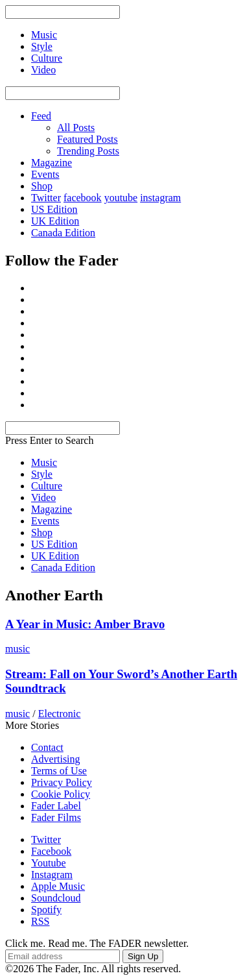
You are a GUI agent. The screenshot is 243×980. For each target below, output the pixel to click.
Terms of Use (59, 771)
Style (42, 474)
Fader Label (56, 806)
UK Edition (55, 221)
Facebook (51, 851)
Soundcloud (56, 898)
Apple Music (58, 886)
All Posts (76, 128)
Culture (47, 486)
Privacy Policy (62, 782)
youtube (121, 198)
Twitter (46, 198)
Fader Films (56, 817)
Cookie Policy (61, 794)
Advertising (56, 759)
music (17, 649)
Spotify (46, 910)
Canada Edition (63, 233)
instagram (160, 198)
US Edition (54, 209)
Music (44, 462)
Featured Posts (87, 139)
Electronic (60, 714)
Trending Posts (88, 151)
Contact (47, 747)
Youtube (49, 863)
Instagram (52, 875)
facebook (83, 198)
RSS (40, 921)
